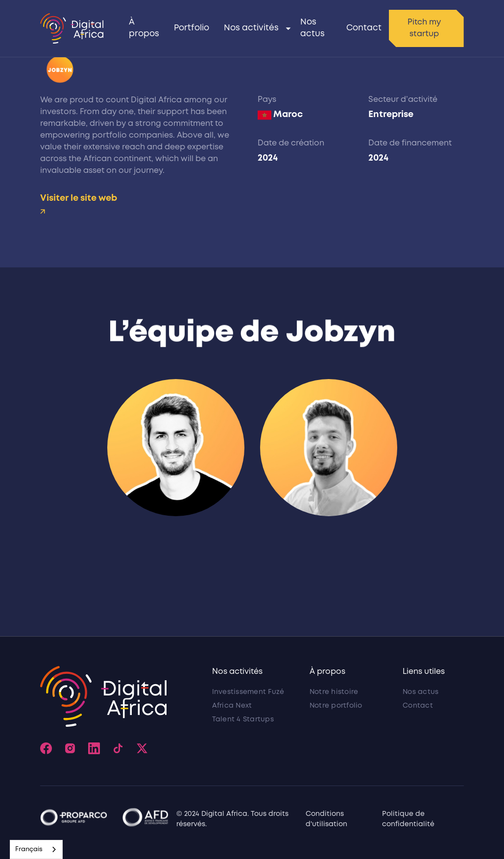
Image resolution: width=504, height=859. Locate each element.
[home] (72, 28)
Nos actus (312, 28)
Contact (364, 28)
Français (29, 849)
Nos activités (251, 28)
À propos (144, 28)
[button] (255, 28)
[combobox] (36, 849)
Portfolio (192, 28)
